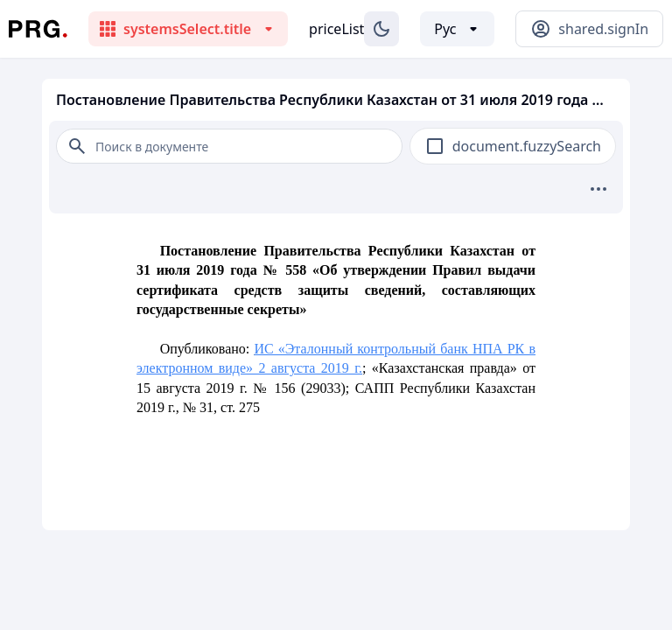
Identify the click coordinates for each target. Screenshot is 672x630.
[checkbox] (435, 146)
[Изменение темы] (381, 29)
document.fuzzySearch (527, 146)
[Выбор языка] (457, 29)
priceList (336, 29)
